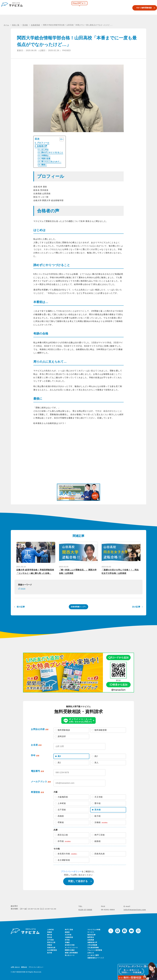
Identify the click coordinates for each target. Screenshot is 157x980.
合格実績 (112, 8)
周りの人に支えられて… (51, 162)
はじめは (45, 149)
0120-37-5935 (85, 910)
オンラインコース (71, 948)
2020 (23, 589)
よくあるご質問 (93, 955)
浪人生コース (102, 8)
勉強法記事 (92, 935)
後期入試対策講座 (71, 953)
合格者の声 (42, 146)
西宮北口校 (51, 942)
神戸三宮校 (69, 930)
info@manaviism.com (135, 910)
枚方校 (50, 953)
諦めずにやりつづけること (52, 152)
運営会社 (24, 967)
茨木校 (50, 937)
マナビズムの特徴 (94, 930)
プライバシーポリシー (71, 871)
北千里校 (50, 940)
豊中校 (50, 935)
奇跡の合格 (46, 159)
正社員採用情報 (93, 948)
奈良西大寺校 (70, 945)
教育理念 (91, 937)
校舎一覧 (79, 8)
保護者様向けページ (95, 958)
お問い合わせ (15, 967)
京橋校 (67, 942)
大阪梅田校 (69, 937)
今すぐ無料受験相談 (140, 8)
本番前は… (46, 155)
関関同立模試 (89, 8)
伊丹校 (67, 940)
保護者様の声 (92, 942)
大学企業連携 (92, 945)
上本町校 (50, 930)
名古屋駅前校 (52, 950)
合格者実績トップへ (78, 607)
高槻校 (50, 932)
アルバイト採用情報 (95, 950)
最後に (44, 165)
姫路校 (67, 932)
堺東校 (50, 945)
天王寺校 (68, 935)
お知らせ (91, 953)
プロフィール (43, 143)
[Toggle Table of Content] (60, 139)
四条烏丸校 (51, 948)
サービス (91, 932)
